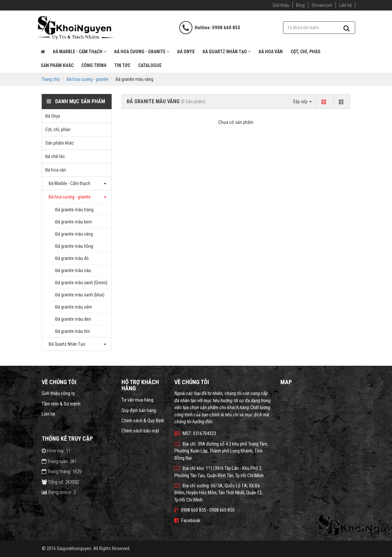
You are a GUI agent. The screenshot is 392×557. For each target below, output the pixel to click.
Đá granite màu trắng (74, 210)
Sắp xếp (302, 102)
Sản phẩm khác (57, 65)
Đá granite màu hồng (74, 246)
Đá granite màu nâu (73, 270)
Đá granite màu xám (74, 307)
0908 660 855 (226, 28)
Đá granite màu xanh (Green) (81, 283)
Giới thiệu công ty (58, 393)
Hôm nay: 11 (56, 451)
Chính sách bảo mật (140, 431)
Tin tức (122, 65)
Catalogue (150, 65)
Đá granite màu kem (74, 222)
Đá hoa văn (271, 52)
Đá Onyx (186, 52)
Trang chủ (51, 79)
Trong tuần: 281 (59, 461)
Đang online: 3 (59, 492)
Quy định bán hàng (139, 410)
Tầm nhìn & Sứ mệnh (61, 404)
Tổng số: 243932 (60, 482)
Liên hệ (345, 5)
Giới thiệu (281, 5)
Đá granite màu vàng (74, 234)
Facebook (187, 521)
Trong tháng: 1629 (62, 472)
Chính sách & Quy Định (143, 421)
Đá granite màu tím (73, 331)
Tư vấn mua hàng (137, 400)
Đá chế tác (55, 156)
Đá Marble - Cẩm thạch (80, 52)
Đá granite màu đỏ (72, 258)
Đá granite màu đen (73, 319)
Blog (300, 5)
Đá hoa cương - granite (142, 52)
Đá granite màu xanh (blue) (80, 295)
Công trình (94, 65)
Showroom (322, 5)
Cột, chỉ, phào (305, 52)
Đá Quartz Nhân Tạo (227, 52)
